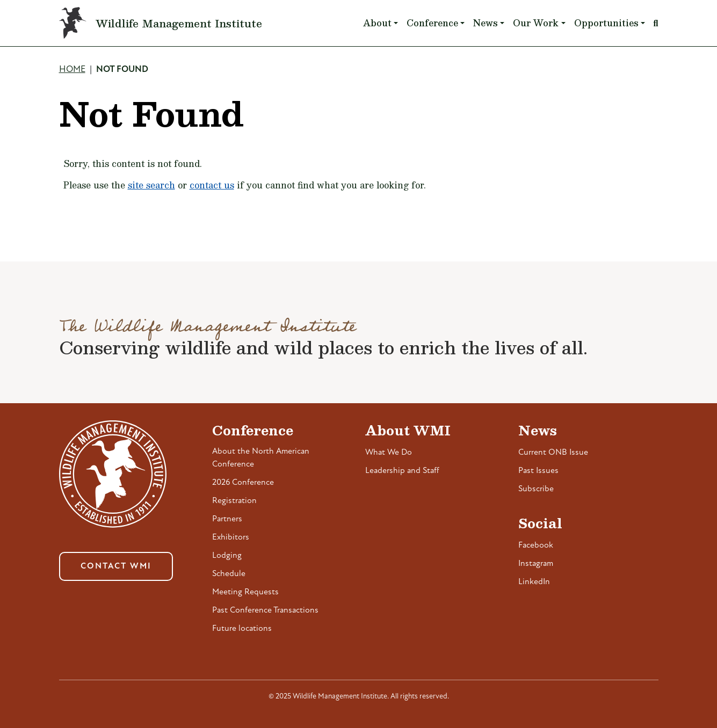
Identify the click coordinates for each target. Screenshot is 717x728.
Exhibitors (231, 537)
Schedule (229, 574)
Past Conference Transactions (265, 610)
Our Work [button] (536, 23)
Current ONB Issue (553, 453)
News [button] (486, 23)
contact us (212, 185)
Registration (234, 501)
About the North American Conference (261, 458)
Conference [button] (432, 23)
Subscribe (536, 489)
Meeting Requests (245, 592)
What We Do (389, 453)
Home (72, 70)
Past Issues (538, 471)
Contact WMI (116, 566)
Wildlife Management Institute (179, 23)
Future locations (242, 629)
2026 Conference (243, 483)
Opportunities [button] (606, 23)
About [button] (377, 23)
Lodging (227, 556)
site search (151, 185)
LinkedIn (534, 582)
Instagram (536, 564)
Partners (227, 519)
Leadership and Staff (402, 471)
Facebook (536, 545)
